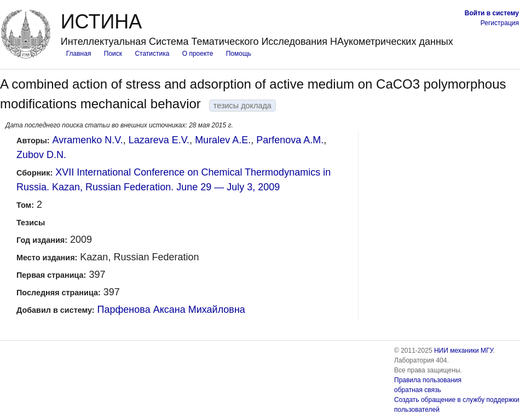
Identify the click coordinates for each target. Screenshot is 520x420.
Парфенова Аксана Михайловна (171, 310)
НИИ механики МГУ (464, 351)
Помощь (239, 54)
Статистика (152, 54)
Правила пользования (428, 380)
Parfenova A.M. (290, 140)
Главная (79, 54)
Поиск (113, 54)
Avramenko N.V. (88, 140)
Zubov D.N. (41, 155)
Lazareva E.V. (159, 140)
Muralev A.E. (223, 140)
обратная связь (418, 390)
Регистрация (500, 23)
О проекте (198, 54)
